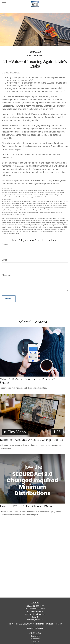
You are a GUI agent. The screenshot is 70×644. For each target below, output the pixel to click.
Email (5, 260)
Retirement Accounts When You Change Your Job (32, 440)
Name (5, 244)
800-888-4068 (39, 609)
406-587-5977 (38, 606)
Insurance (35, 642)
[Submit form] (9, 299)
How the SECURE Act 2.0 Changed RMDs (26, 506)
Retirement (35, 636)
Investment (35, 639)
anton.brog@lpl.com (35, 628)
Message (6, 275)
